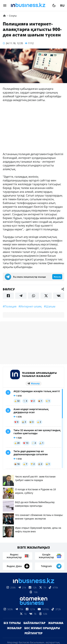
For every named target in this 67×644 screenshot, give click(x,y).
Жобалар (14, 560)
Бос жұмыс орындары (42, 560)
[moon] (54, 5)
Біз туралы (12, 554)
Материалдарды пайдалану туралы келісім (34, 620)
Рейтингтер (33, 565)
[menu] (5, 5)
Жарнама (56, 554)
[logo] (29, 5)
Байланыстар (34, 554)
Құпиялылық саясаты (34, 638)
